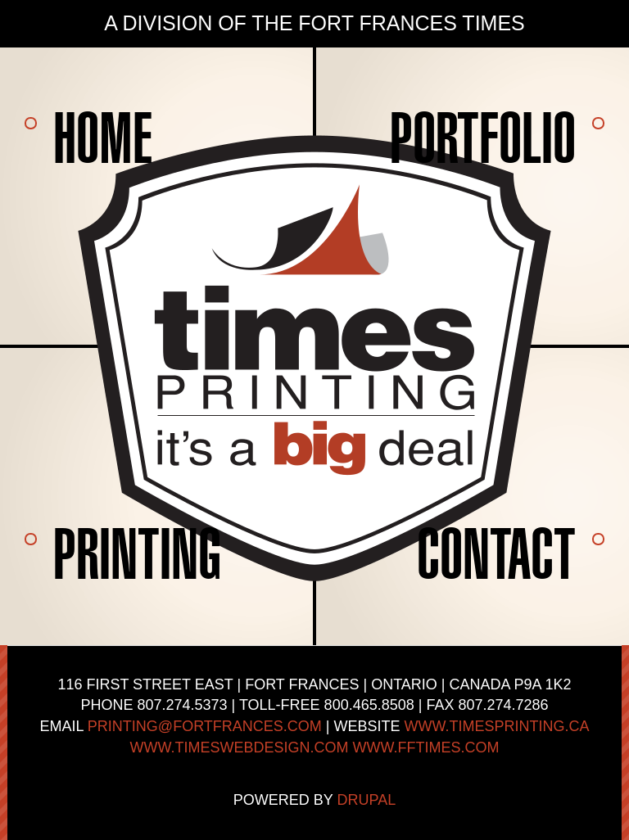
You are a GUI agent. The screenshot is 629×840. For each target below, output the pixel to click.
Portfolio (483, 138)
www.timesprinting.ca (497, 726)
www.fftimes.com (426, 747)
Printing (137, 553)
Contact (496, 553)
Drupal (367, 800)
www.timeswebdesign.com (240, 747)
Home (103, 138)
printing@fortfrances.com (205, 726)
